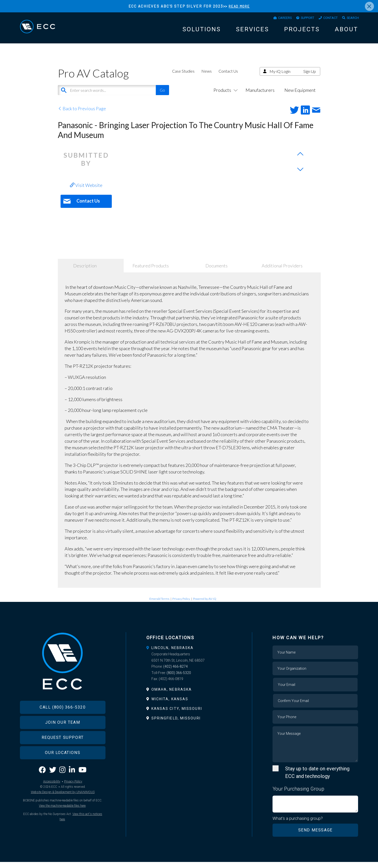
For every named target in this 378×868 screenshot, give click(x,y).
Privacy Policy (181, 604)
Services (252, 31)
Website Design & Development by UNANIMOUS (63, 806)
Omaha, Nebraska (172, 695)
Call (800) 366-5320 (63, 722)
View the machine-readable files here (62, 820)
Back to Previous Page (82, 114)
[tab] (189, 653)
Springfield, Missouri (176, 724)
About (346, 31)
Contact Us (228, 77)
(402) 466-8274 (175, 672)
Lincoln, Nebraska (173, 653)
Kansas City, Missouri (177, 714)
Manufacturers (260, 96)
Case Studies (183, 77)
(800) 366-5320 (179, 678)
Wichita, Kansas (170, 705)
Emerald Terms (159, 604)
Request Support (63, 752)
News (207, 77)
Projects (302, 31)
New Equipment (300, 96)
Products (225, 96)
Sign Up (310, 77)
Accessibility (52, 796)
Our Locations (63, 767)
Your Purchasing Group (298, 794)
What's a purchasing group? (298, 824)
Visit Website (86, 191)
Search (351, 19)
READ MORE (239, 6)
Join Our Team (63, 737)
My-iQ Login (280, 77)
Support (299, 19)
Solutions (202, 31)
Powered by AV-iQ (205, 604)
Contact (326, 19)
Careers (273, 19)
